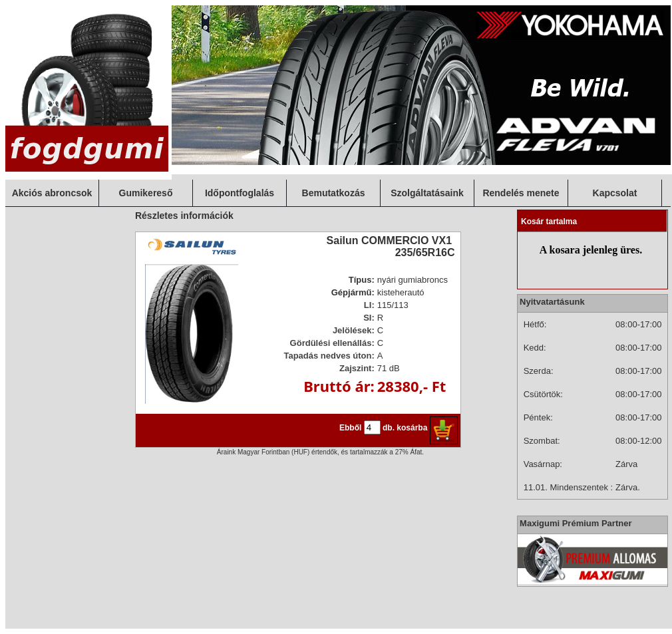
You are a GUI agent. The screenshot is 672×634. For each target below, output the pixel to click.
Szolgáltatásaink (427, 193)
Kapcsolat (615, 193)
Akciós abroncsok (52, 193)
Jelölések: (354, 330)
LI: (369, 305)
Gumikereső (146, 193)
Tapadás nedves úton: (329, 356)
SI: (369, 318)
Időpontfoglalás (240, 193)
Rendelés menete (521, 193)
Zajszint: (357, 368)
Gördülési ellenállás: (332, 343)
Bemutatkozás (334, 193)
